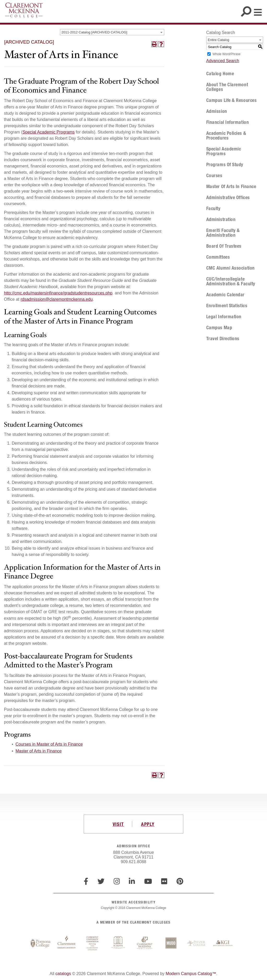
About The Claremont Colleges (227, 87)
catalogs (63, 974)
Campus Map (219, 328)
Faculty (213, 208)
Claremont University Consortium (93, 943)
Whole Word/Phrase (226, 54)
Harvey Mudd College (171, 943)
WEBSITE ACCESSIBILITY (133, 902)
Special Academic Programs (48, 132)
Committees (218, 257)
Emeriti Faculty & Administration (223, 233)
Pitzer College (197, 943)
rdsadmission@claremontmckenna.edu (57, 299)
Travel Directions (223, 339)
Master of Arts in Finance (39, 751)
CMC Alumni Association (230, 268)
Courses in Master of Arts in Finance (49, 744)
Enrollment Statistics (227, 306)
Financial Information (227, 122)
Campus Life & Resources (231, 100)
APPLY (148, 824)
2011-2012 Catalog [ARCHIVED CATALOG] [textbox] (94, 32)
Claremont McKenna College (24, 10)
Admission (217, 111)
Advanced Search (223, 61)
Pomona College (40, 943)
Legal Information (224, 317)
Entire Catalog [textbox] (219, 40)
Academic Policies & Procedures (226, 136)
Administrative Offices (228, 198)
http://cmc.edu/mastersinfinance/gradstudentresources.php (58, 293)
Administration (221, 219)
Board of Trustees (224, 246)
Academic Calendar (225, 295)
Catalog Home (220, 74)
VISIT (118, 824)
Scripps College (119, 943)
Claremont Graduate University (66, 943)
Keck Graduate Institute (223, 943)
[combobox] (112, 32)
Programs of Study (225, 165)
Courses (214, 176)
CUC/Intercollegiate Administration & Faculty (231, 281)
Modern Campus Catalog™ (191, 974)
